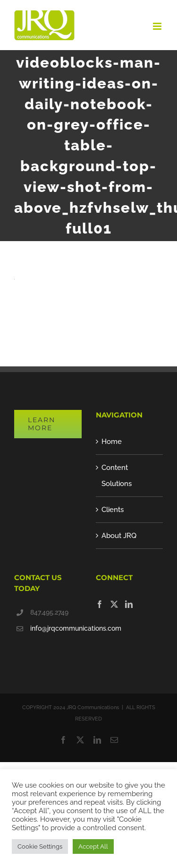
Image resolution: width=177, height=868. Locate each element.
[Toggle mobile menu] (158, 26)
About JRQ (119, 536)
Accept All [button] (93, 846)
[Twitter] (114, 604)
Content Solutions (117, 476)
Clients (113, 510)
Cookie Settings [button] (40, 846)
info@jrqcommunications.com (56, 628)
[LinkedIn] (129, 604)
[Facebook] (100, 604)
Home (112, 442)
